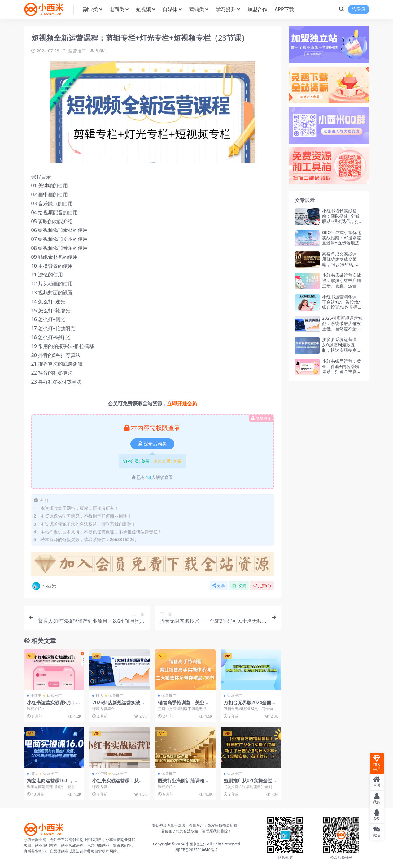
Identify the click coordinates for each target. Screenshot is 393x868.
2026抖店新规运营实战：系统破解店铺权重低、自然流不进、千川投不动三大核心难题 (342, 328)
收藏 (239, 586)
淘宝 (34, 773)
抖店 (99, 695)
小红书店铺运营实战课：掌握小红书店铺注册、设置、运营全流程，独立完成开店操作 (342, 285)
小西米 (44, 586)
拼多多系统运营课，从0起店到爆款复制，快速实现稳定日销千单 (342, 347)
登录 (359, 9)
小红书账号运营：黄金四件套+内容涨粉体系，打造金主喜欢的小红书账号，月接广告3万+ (342, 371)
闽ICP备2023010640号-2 (196, 850)
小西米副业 (195, 844)
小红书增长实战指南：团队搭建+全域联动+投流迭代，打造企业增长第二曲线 (342, 218)
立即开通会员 (182, 403)
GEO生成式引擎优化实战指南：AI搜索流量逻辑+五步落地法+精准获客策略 (342, 240)
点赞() (262, 586)
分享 (219, 586)
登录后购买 (152, 444)
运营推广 (77, 51)
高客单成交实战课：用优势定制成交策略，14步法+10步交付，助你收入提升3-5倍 (343, 264)
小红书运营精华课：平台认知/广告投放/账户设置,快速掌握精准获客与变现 (342, 304)
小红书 (36, 695)
